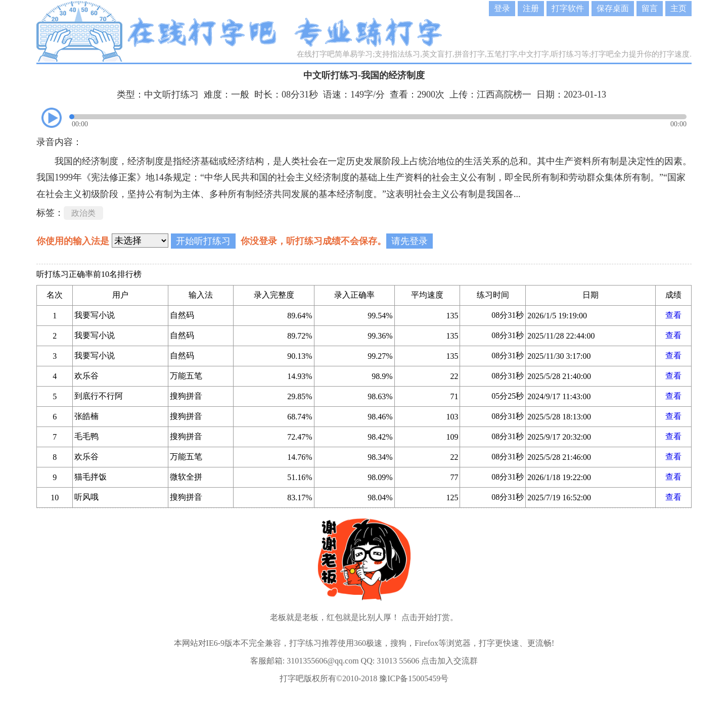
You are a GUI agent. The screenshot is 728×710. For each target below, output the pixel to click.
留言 (650, 8)
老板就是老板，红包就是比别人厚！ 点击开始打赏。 (364, 617)
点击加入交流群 (449, 661)
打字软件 (568, 8)
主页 (678, 8)
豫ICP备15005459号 (414, 678)
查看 (673, 315)
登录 (502, 8)
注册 (531, 8)
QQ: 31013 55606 (390, 661)
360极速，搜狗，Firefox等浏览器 (412, 643)
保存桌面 (613, 8)
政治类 (83, 213)
